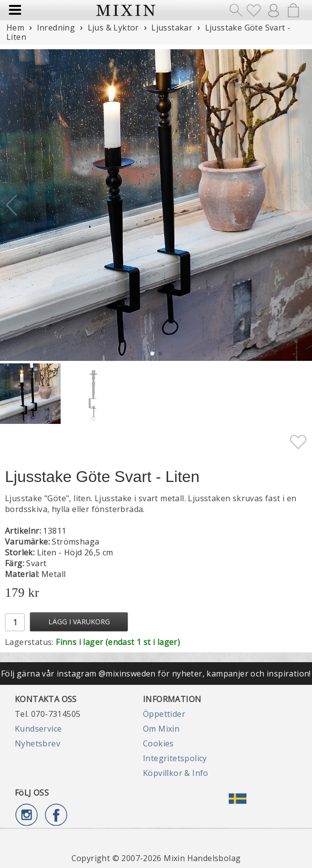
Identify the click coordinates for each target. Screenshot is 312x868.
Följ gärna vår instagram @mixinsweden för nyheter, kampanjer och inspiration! (156, 674)
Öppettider (164, 714)
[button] (300, 205)
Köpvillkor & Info (176, 773)
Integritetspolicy (175, 758)
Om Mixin (161, 729)
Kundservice (38, 729)
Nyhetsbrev (37, 743)
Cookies (158, 743)
